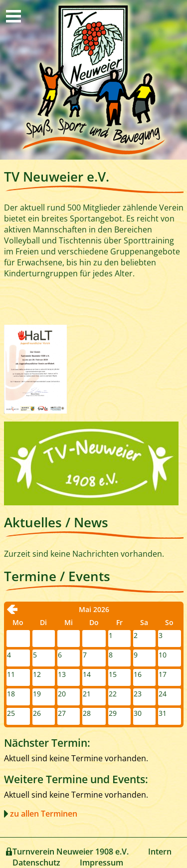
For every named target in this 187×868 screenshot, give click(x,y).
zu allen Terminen (44, 814)
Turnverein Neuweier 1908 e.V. (71, 852)
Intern (160, 852)
